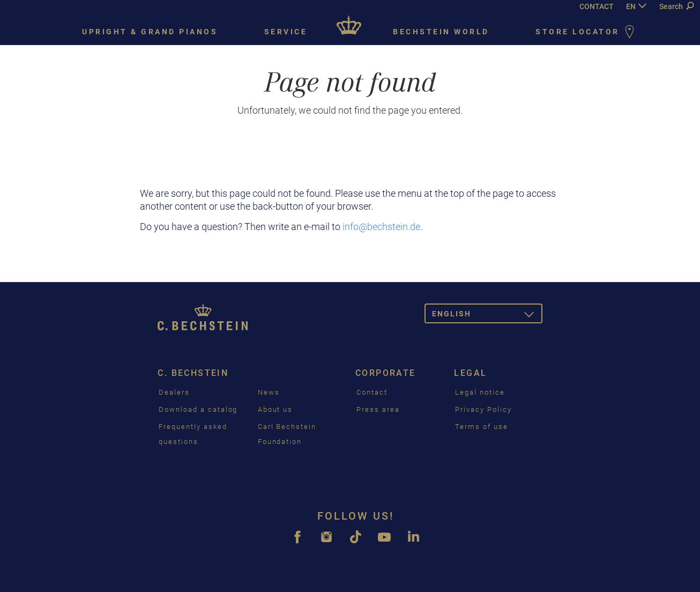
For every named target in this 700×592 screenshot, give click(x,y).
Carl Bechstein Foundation (287, 434)
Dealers (174, 392)
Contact (372, 392)
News (269, 392)
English (487, 316)
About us (275, 409)
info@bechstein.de (381, 227)
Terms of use (481, 427)
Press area (378, 409)
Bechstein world (441, 32)
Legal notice (480, 392)
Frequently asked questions (193, 434)
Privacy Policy (483, 409)
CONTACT (597, 6)
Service (286, 32)
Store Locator (587, 32)
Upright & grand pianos (150, 32)
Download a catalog (198, 409)
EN (631, 6)
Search (676, 6)
